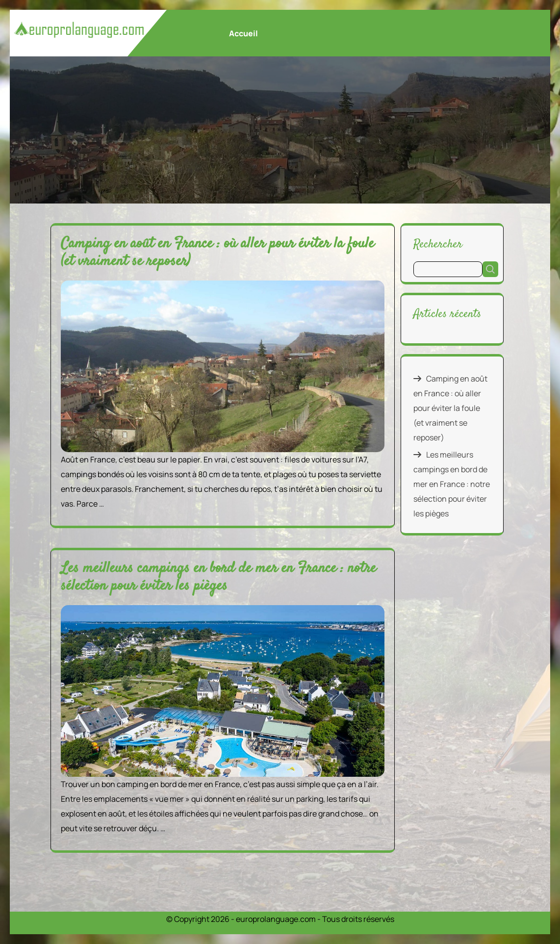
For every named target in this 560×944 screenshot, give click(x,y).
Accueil (243, 33)
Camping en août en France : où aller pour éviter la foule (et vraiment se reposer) (217, 253)
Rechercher (438, 244)
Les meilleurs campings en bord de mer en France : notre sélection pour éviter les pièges (218, 577)
